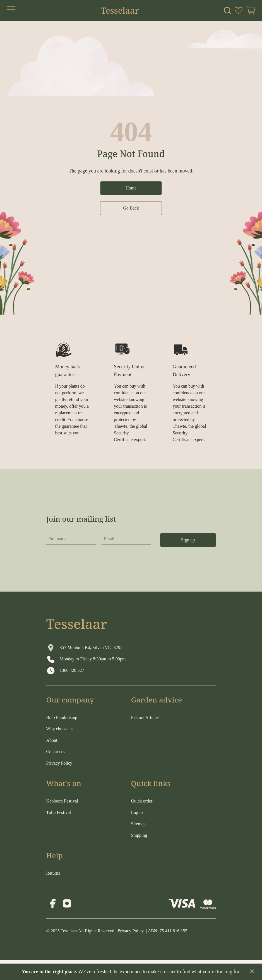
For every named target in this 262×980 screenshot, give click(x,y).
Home (131, 188)
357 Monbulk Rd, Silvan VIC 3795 (91, 647)
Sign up (188, 540)
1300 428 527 (72, 670)
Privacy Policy (131, 931)
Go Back (131, 208)
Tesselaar (120, 11)
